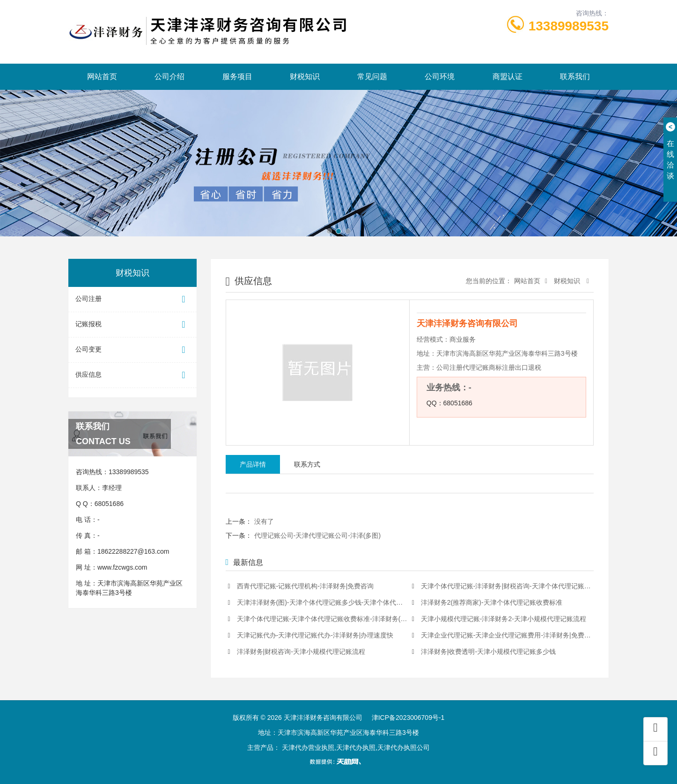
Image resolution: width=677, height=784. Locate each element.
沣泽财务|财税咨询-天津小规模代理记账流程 (297, 652)
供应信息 (132, 375)
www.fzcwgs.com (122, 567)
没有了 (264, 521)
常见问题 (372, 77)
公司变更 (132, 350)
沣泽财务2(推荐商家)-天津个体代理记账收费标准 (487, 603)
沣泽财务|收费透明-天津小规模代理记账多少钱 (484, 652)
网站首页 (102, 77)
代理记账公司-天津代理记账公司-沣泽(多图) (318, 535)
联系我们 (575, 77)
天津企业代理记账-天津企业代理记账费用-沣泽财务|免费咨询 (502, 635)
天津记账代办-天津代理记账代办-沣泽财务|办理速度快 (311, 635)
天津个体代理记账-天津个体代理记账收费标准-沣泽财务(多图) (318, 619)
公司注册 (132, 299)
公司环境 (440, 77)
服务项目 (237, 77)
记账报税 (132, 325)
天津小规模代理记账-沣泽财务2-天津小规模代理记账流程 (499, 619)
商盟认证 (508, 77)
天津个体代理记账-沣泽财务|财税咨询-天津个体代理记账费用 (502, 586)
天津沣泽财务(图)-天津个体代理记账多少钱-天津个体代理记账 (318, 603)
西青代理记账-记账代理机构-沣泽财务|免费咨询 (301, 586)
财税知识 (305, 77)
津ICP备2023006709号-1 (408, 718)
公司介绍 (169, 77)
